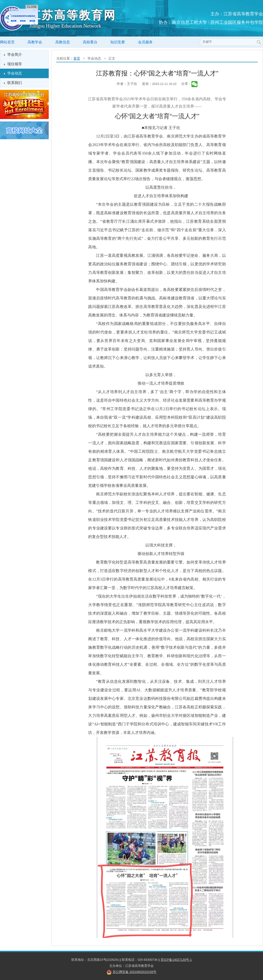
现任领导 (15, 64)
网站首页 (7, 42)
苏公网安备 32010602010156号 (135, 972)
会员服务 (145, 42)
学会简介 (15, 54)
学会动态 (15, 73)
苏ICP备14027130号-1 (176, 960)
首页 (77, 58)
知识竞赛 (118, 42)
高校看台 (90, 42)
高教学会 (35, 42)
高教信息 (63, 42)
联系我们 (15, 83)
